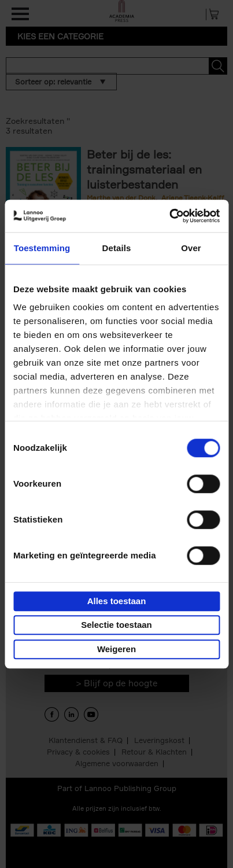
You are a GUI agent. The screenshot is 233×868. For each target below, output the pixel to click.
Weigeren (116, 649)
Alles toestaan (117, 601)
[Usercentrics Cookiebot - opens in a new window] (169, 216)
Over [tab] (191, 248)
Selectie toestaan (116, 625)
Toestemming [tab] (42, 248)
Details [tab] (117, 248)
